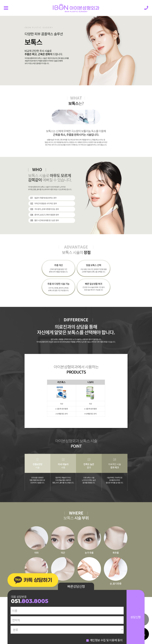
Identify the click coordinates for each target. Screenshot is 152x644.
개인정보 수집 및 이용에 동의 (106, 640)
